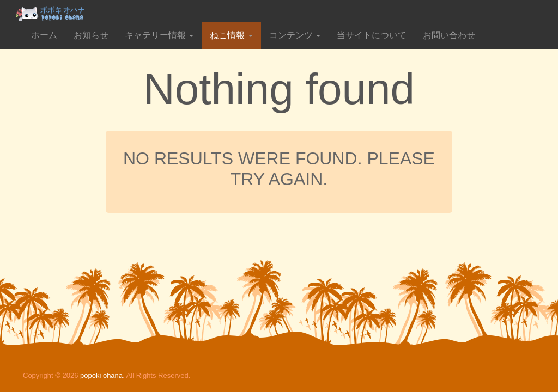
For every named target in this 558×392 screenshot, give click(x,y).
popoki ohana (101, 375)
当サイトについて (372, 35)
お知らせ (91, 35)
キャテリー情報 (159, 35)
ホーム (44, 35)
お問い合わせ (449, 35)
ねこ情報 (231, 35)
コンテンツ (295, 35)
